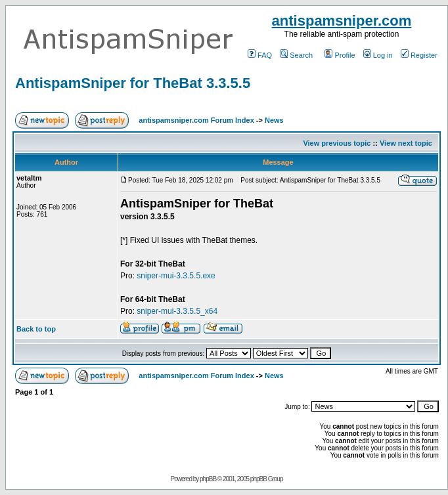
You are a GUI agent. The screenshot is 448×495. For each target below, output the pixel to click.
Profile (340, 55)
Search (296, 55)
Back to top (36, 329)
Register (419, 55)
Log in (378, 55)
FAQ (260, 55)
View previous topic (337, 143)
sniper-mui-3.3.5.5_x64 (177, 311)
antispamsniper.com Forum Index (196, 120)
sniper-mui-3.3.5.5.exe (176, 276)
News (274, 120)
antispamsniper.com (342, 21)
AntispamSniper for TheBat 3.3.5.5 (133, 83)
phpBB (208, 479)
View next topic (406, 143)
